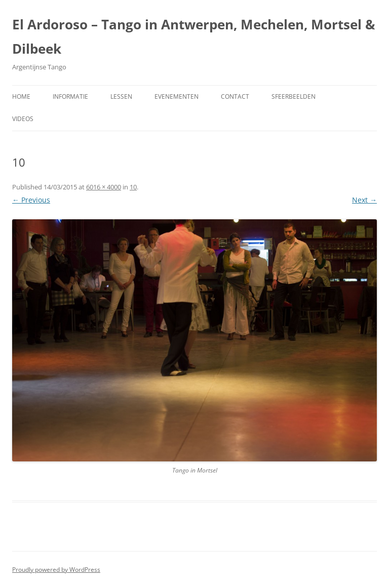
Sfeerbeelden (294, 96)
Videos (23, 119)
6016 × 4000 (104, 187)
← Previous (31, 200)
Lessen (121, 96)
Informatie (70, 96)
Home (21, 96)
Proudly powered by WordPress (56, 570)
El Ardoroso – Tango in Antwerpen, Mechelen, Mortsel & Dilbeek (194, 36)
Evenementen (177, 96)
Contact (235, 96)
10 (133, 187)
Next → (364, 200)
